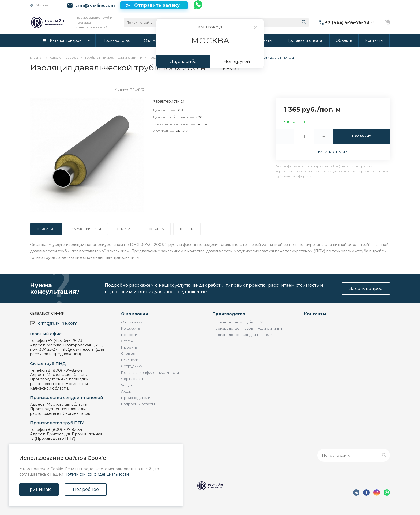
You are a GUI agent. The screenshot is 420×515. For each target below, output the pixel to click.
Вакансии (130, 360)
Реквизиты (131, 328)
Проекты (129, 347)
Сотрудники (132, 366)
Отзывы (128, 353)
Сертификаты (134, 379)
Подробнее (86, 489)
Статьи (127, 341)
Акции (127, 391)
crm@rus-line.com (95, 5)
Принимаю (39, 489)
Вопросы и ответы (138, 404)
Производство (229, 314)
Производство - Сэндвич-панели (242, 335)
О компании (135, 314)
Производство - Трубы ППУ (238, 322)
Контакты (315, 314)
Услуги (127, 385)
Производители (136, 398)
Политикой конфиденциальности (97, 474)
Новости (129, 335)
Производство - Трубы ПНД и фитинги (247, 328)
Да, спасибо (183, 61)
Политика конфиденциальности (150, 372)
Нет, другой (237, 61)
